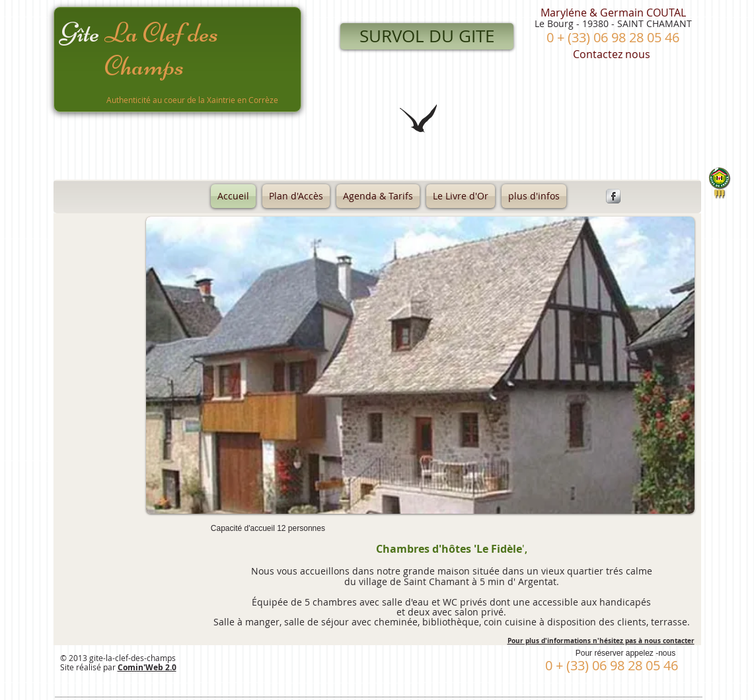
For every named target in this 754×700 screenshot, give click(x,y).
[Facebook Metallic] (613, 196)
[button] (420, 365)
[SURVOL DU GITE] (427, 36)
